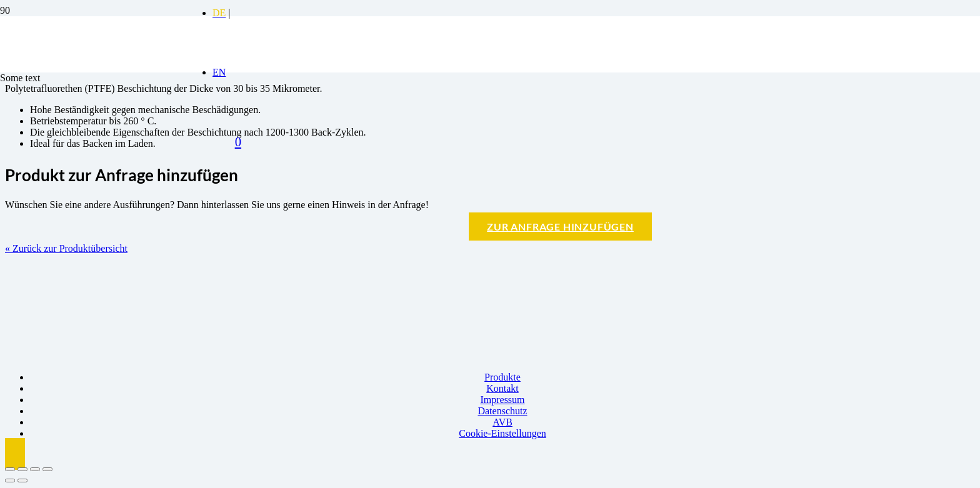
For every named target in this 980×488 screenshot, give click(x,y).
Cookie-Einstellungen (502, 433)
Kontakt (502, 388)
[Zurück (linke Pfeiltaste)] (10, 481)
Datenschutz (502, 411)
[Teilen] (35, 469)
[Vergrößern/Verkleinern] (10, 469)
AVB (502, 422)
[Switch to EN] (219, 72)
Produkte (502, 377)
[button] (15, 454)
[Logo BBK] (94, 113)
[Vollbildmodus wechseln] (22, 469)
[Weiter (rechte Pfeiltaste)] (22, 481)
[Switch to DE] (219, 13)
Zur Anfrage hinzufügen (560, 227)
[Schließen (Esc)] (47, 469)
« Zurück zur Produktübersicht (66, 248)
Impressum (502, 400)
